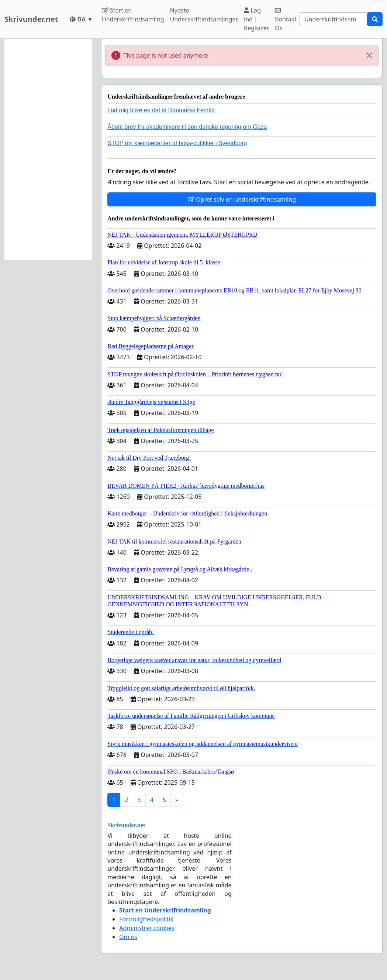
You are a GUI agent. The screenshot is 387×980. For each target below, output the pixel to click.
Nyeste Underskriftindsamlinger (204, 15)
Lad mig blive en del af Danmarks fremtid (161, 110)
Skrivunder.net (31, 19)
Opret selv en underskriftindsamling (242, 199)
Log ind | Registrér (256, 19)
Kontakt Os (286, 20)
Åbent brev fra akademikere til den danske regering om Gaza (187, 127)
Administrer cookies (147, 928)
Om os (128, 937)
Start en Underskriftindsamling (133, 15)
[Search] (334, 19)
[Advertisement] (48, 150)
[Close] (369, 55)
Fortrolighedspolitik (146, 919)
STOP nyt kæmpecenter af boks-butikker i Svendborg (177, 143)
